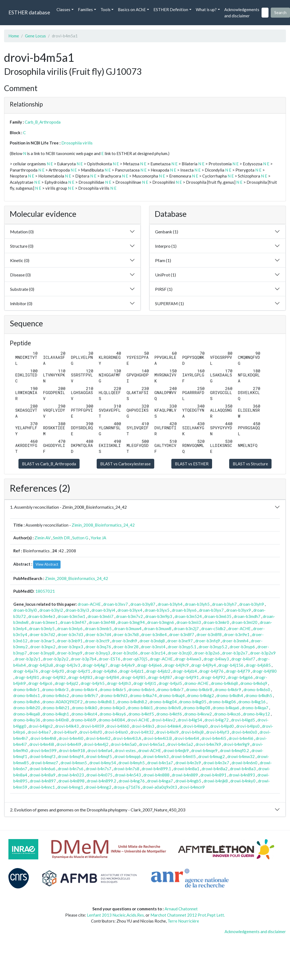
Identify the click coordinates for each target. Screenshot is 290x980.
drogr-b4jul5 (170, 683)
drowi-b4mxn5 (74, 763)
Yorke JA (98, 538)
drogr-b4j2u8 (41, 665)
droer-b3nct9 (97, 641)
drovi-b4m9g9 (237, 744)
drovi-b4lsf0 (91, 732)
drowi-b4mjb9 (176, 750)
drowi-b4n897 (43, 781)
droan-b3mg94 (131, 622)
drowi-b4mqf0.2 (234, 750)
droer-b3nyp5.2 (213, 647)
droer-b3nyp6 (242, 647)
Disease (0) (20, 275)
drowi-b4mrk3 (156, 756)
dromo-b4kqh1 (56, 714)
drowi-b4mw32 (241, 756)
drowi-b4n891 (213, 775)
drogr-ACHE (161, 659)
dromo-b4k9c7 (85, 695)
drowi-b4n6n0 (245, 763)
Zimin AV (42, 538)
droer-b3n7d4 (98, 634)
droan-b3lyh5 (197, 604)
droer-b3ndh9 (124, 641)
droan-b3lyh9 (252, 604)
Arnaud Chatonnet (181, 909)
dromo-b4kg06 (222, 702)
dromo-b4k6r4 (84, 689)
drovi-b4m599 (43, 750)
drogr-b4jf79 (238, 671)
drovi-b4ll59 (93, 726)
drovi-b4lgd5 (243, 720)
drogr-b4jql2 (67, 683)
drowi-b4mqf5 (99, 756)
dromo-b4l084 (112, 720)
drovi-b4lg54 (190, 720)
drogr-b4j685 (258, 665)
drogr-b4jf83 (80, 677)
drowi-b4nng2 (98, 787)
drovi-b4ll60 (118, 726)
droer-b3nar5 (42, 641)
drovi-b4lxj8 (192, 732)
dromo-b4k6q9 (254, 683)
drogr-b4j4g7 (95, 665)
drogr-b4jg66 (240, 677)
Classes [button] (63, 9)
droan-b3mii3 (189, 622)
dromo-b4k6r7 (170, 689)
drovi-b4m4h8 (43, 738)
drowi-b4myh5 (132, 763)
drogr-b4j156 (231, 665)
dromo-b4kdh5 (259, 695)
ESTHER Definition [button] (171, 9)
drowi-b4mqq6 (127, 756)
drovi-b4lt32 (142, 732)
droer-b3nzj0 (180, 653)
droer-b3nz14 (153, 653)
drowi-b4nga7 (160, 781)
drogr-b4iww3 (188, 659)
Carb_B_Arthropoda (43, 122)
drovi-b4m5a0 (124, 744)
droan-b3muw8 (158, 628)
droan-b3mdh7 (247, 616)
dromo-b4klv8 (168, 708)
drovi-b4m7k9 (208, 744)
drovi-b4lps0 (248, 726)
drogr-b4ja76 (26, 671)
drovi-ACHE (138, 720)
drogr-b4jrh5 (93, 683)
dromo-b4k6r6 (142, 689)
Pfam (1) (163, 260)
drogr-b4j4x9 (122, 665)
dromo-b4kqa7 (255, 708)
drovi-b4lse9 (65, 732)
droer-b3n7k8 (126, 634)
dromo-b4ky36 (27, 720)
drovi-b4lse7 (39, 732)
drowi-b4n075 (99, 775)
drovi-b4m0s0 (244, 732)
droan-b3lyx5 (157, 610)
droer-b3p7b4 (84, 659)
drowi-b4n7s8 (127, 769)
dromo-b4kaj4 (172, 695)
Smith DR (61, 538)
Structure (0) (22, 246)
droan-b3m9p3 (159, 616)
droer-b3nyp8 (42, 653)
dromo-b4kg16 (252, 702)
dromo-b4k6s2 (56, 695)
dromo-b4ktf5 (141, 714)
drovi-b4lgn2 (41, 726)
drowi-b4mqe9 (204, 750)
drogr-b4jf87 (160, 677)
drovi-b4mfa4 (100, 750)
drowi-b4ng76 (132, 781)
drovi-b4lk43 (67, 726)
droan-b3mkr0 (216, 622)
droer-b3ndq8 (152, 641)
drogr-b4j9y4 (204, 665)
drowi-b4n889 (185, 775)
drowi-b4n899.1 (156, 769)
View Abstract (47, 564)
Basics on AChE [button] (132, 9)
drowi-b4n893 (242, 775)
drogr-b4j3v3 (68, 665)
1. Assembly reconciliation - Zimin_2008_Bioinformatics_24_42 (68, 507)
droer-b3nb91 (70, 641)
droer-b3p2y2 (56, 659)
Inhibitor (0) (21, 303)
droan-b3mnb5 (98, 628)
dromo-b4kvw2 (198, 714)
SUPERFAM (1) (169, 303)
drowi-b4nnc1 (42, 787)
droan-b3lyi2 (51, 610)
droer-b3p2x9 (263, 653)
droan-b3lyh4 (170, 604)
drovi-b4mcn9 (192, 787)
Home (14, 36)
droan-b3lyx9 (239, 610)
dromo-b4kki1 (140, 708)
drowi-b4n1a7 (160, 763)
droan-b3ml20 (245, 622)
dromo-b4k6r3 (55, 689)
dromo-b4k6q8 (224, 683)
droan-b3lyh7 (224, 604)
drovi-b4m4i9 (69, 744)
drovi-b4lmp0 (196, 726)
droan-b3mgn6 (161, 622)
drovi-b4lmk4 (169, 726)
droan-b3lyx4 (130, 610)
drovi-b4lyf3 (218, 732)
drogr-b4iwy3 (216, 659)
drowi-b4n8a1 (186, 769)
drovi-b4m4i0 (71, 738)
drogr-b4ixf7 (243, 659)
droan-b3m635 (218, 616)
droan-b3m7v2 (129, 616)
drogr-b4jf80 (265, 671)
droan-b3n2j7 (186, 628)
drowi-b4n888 (156, 775)
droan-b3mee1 (44, 622)
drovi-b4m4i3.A (127, 738)
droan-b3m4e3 (42, 616)
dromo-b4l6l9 (84, 720)
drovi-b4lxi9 (167, 732)
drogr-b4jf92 (213, 677)
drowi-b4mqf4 (71, 756)
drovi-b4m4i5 (214, 738)
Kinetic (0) (20, 260)
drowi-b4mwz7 (45, 763)
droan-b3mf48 (102, 622)
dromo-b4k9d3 (114, 695)
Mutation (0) (22, 232)
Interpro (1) (166, 246)
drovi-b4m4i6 (241, 738)
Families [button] (85, 9)
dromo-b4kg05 (193, 702)
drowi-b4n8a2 (215, 769)
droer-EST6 (110, 659)
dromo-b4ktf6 (169, 714)
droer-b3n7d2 (42, 634)
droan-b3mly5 (42, 628)
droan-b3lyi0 (25, 610)
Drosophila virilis (77, 143)
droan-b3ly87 (143, 604)
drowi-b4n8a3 (243, 769)
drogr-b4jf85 (133, 677)
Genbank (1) (167, 232)
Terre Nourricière (183, 921)
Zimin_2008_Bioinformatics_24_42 (103, 525)
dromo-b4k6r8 (199, 689)
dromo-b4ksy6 (113, 714)
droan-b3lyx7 (211, 610)
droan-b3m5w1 (71, 616)
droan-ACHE (89, 604)
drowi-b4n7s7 (99, 769)
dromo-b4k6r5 (113, 689)
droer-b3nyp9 (70, 653)
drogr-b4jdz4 (185, 671)
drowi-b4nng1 (70, 787)
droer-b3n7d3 (70, 634)
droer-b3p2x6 (207, 653)
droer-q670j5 (135, 659)
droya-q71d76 (127, 787)
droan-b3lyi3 (77, 610)
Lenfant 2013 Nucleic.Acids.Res (115, 915)
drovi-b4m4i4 (187, 738)
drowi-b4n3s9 (188, 763)
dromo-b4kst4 (84, 714)
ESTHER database (29, 12)
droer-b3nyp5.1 (182, 647)
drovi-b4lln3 (143, 726)
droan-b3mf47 (73, 622)
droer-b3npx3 (70, 647)
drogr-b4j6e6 (149, 665)
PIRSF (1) (164, 289)
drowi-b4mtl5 (183, 756)
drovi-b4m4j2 (96, 744)
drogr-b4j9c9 (176, 665)
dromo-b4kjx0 (112, 708)
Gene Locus (35, 36)
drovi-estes (125, 750)
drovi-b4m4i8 (42, 744)
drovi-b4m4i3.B (158, 738)
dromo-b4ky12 (256, 714)
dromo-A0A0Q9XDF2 (62, 702)
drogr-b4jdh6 (105, 671)
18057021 (45, 591)
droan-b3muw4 (128, 628)
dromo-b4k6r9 (228, 689)
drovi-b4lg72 (217, 720)
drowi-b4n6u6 (42, 769)
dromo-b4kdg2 (201, 695)
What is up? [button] (206, 9)
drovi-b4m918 (72, 750)
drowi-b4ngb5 (188, 781)
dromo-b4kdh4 (230, 695)
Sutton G (80, 538)
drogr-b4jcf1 (78, 671)
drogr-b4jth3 (119, 683)
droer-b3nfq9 (208, 641)
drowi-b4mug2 (212, 756)
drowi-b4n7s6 (71, 769)
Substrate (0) (22, 289)
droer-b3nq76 (98, 647)
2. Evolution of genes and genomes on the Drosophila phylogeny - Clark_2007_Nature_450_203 (98, 810)
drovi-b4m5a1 (152, 744)
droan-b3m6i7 (101, 616)
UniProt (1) (166, 275)
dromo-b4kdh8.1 (100, 702)
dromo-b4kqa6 (226, 708)
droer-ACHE (239, 628)
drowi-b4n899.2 (102, 781)
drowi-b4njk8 (216, 781)
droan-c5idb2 (213, 628)
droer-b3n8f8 (209, 634)
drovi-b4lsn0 (116, 732)
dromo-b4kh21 (56, 708)
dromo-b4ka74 (143, 695)
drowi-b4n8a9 (42, 775)
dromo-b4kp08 (197, 708)
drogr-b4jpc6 (40, 683)
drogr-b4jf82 (54, 677)
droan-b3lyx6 (184, 610)
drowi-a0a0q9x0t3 (160, 787)
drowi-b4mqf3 (42, 756)
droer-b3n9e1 (237, 634)
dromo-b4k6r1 (26, 689)
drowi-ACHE (150, 750)
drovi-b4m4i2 (98, 738)
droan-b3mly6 (70, 628)
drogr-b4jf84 (107, 677)
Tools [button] (105, 9)
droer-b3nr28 (126, 647)
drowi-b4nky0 (243, 781)
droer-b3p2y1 (28, 659)
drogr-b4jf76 (211, 671)
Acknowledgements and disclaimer (242, 13)
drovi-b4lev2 (164, 720)
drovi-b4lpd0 (222, 726)
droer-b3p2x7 (235, 653)
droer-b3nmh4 (235, 641)
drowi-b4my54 (103, 763)
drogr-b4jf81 (27, 677)
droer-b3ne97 (180, 641)
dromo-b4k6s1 (27, 695)
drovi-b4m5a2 (180, 744)
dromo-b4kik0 (85, 708)
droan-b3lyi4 (103, 610)
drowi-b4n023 (71, 775)
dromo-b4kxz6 (227, 714)
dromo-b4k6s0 (257, 689)
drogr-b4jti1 (145, 683)
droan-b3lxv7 (116, 604)
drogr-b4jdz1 (132, 671)
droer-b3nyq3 (97, 653)
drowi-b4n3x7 (216, 763)
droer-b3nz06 (125, 653)
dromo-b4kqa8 (27, 714)
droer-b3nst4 (153, 647)
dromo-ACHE (196, 683)
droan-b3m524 (188, 616)
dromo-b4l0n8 (56, 720)
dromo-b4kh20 (27, 708)
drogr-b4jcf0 (52, 671)
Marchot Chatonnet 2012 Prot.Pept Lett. (188, 915)
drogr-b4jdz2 (158, 671)
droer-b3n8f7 (182, 634)
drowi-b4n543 (128, 775)
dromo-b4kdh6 (27, 702)
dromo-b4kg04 (163, 702)
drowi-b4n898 (71, 781)
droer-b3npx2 (43, 647)
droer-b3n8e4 (154, 634)
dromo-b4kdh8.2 (132, 702)
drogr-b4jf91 (187, 677)
